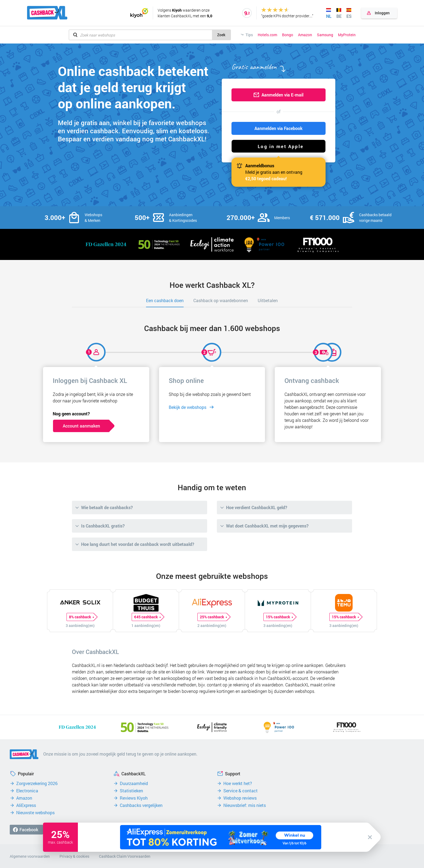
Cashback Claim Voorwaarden (125, 856)
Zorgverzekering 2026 (37, 783)
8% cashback (81, 617)
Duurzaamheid (134, 783)
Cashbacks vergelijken (141, 805)
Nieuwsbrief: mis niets (245, 805)
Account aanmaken (81, 426)
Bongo (288, 35)
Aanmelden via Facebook (279, 128)
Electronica (27, 791)
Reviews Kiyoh (134, 798)
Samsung (325, 35)
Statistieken (131, 791)
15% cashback (279, 617)
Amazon (305, 35)
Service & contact (241, 791)
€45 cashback (147, 617)
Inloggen (382, 13)
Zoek (221, 35)
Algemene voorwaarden (30, 856)
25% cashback (213, 617)
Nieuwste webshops (35, 813)
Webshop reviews (240, 798)
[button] (279, 146)
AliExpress (26, 805)
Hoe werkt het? (238, 783)
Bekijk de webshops (188, 407)
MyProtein (347, 35)
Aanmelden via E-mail (282, 95)
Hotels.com (267, 35)
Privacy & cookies (74, 856)
